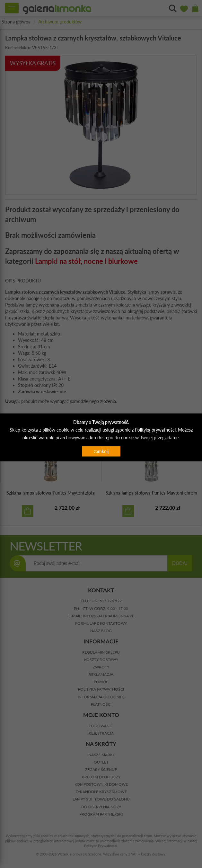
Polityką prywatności (155, 430)
